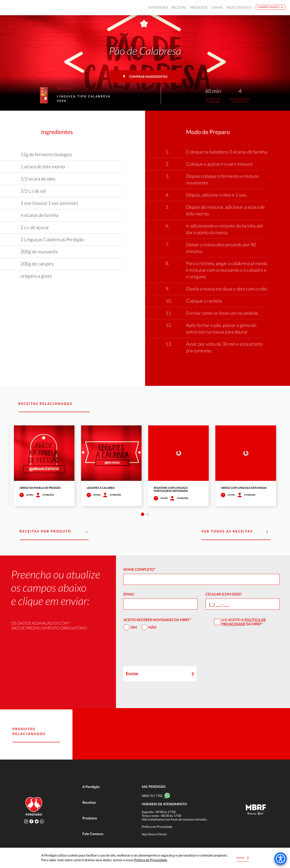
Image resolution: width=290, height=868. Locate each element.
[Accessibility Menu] (281, 859)
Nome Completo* (139, 570)
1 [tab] (143, 514)
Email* (129, 594)
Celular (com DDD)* (224, 594)
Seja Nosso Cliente (154, 834)
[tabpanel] (44, 466)
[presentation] (157, 650)
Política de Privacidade (244, 622)
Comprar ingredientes (145, 77)
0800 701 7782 (152, 796)
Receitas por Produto (54, 532)
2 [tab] (147, 514)
